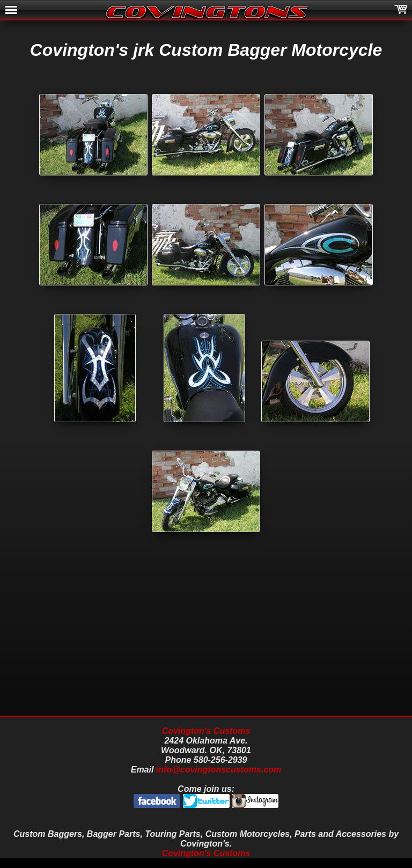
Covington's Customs (206, 731)
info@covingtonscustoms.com (219, 770)
